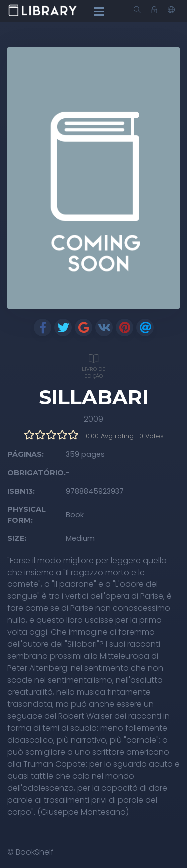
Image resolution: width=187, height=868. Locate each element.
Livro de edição (93, 365)
